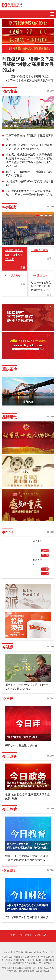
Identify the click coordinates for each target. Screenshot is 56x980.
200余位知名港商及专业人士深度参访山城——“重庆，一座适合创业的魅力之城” (30, 193)
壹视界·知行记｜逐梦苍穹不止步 (30, 76)
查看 (23, 267)
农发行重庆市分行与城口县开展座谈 (27, 917)
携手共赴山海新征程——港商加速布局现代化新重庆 (29, 174)
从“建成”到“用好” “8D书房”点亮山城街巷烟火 (30, 183)
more (50, 91)
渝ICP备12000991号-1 (15, 960)
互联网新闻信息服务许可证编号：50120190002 (30, 963)
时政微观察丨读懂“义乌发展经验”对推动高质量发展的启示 (28, 64)
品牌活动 (41, 935)
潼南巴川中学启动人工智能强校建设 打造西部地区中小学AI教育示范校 (27, 858)
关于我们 (25, 935)
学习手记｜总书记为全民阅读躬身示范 (30, 80)
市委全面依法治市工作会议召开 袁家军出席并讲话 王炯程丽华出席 (29, 147)
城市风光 (28, 402)
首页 (13, 935)
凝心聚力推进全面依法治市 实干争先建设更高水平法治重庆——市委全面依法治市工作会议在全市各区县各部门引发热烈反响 (29, 160)
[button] (38, 99)
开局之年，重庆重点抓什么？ (23, 746)
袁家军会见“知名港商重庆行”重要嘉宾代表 (30, 138)
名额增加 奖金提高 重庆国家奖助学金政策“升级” (27, 797)
